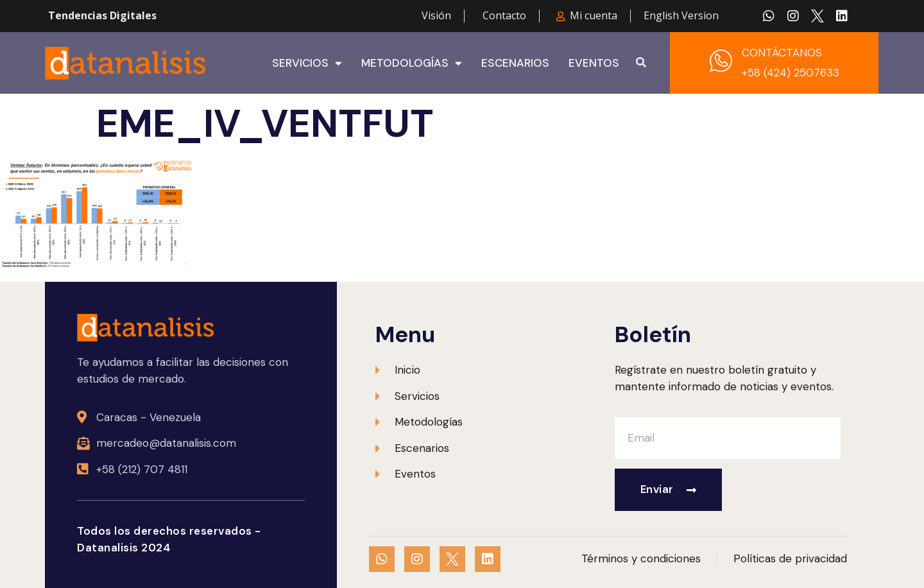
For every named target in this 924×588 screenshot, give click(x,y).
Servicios (307, 63)
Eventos (594, 63)
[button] (641, 63)
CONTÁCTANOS (782, 53)
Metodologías (412, 63)
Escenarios (515, 63)
